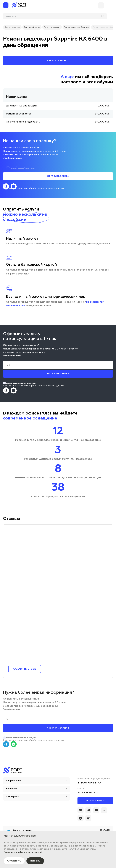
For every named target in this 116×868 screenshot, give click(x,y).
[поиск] (23, 16)
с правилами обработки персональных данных (39, 188)
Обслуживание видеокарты (23, 122)
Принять (35, 861)
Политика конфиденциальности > (23, 852)
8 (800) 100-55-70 (89, 783)
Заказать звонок (95, 801)
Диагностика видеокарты (22, 106)
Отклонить (14, 861)
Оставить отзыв (25, 669)
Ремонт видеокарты (18, 114)
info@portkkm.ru (88, 793)
